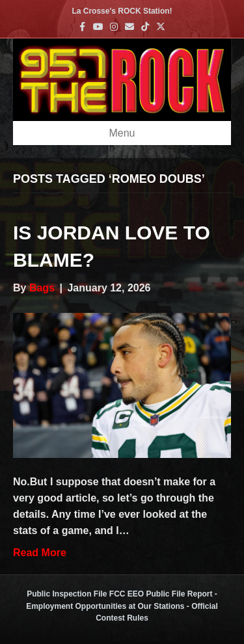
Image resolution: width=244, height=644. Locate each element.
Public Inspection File (67, 594)
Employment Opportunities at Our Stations (105, 606)
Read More (40, 553)
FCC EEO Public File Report (161, 594)
